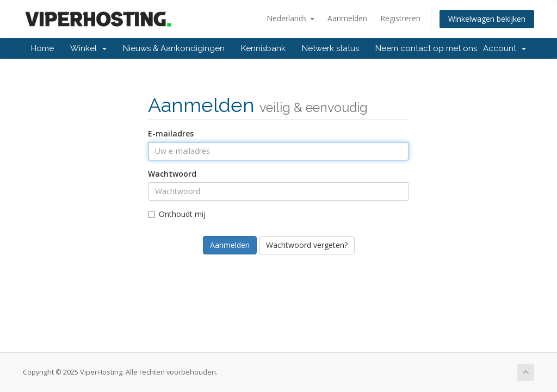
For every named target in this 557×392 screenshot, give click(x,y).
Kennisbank (263, 48)
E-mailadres (171, 133)
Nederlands (290, 18)
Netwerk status (330, 48)
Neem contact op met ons (426, 48)
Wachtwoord (172, 174)
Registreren (400, 18)
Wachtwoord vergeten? (307, 245)
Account (505, 48)
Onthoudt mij (177, 214)
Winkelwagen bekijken (487, 19)
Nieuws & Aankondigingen (174, 48)
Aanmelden (347, 18)
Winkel (88, 48)
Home (42, 48)
